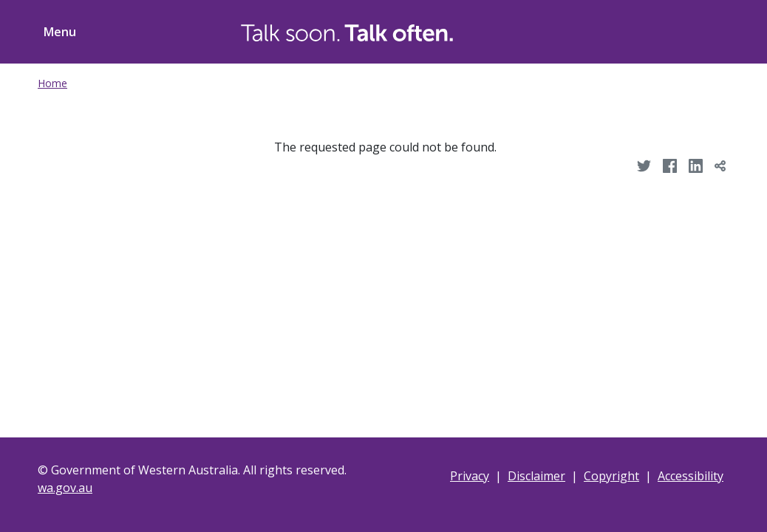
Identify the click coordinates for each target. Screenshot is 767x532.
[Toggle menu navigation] (57, 32)
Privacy (470, 476)
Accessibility (691, 476)
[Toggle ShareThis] (701, 30)
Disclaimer (536, 476)
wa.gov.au (65, 488)
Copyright (611, 476)
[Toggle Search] (645, 30)
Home (52, 83)
